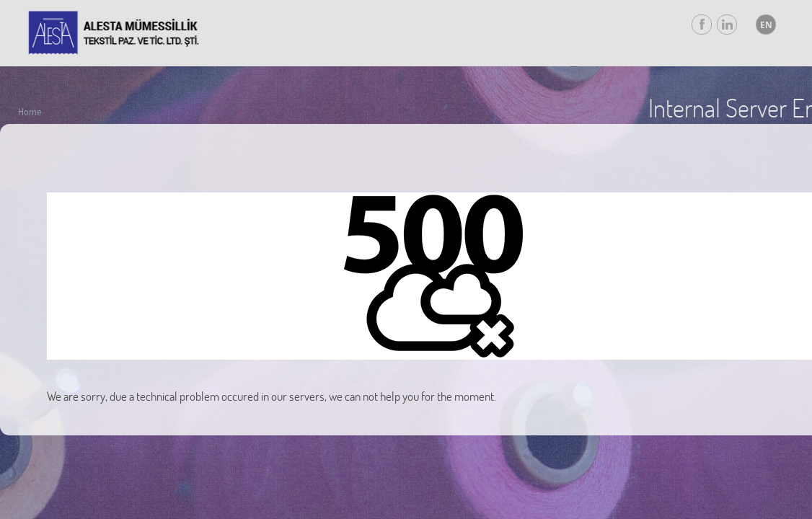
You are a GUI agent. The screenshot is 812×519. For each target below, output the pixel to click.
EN (766, 25)
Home (30, 111)
